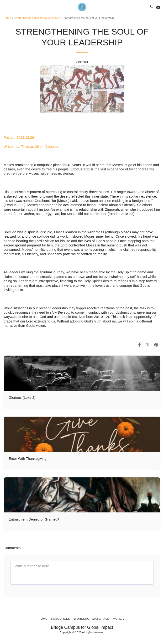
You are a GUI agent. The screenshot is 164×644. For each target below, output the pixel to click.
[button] (5, 7)
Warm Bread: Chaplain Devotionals (37, 18)
